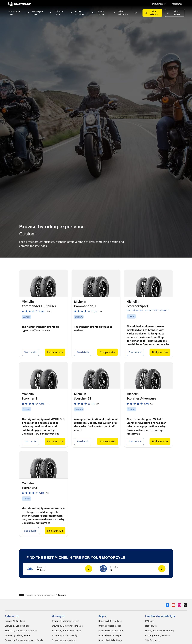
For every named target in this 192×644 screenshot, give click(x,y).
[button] (36, 311)
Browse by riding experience (40, 595)
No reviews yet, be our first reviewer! (148, 310)
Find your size (55, 352)
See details (30, 352)
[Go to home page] (19, 4)
